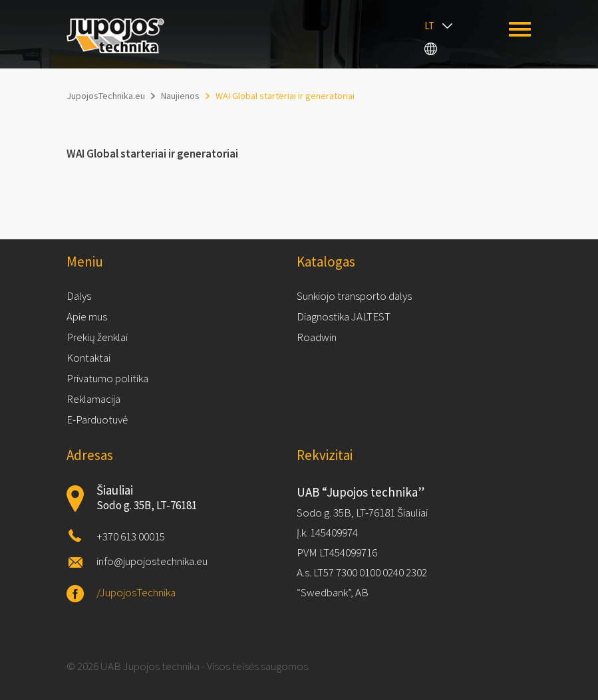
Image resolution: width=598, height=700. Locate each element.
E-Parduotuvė (97, 419)
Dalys (79, 296)
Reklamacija (93, 399)
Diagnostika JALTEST (344, 316)
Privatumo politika (107, 378)
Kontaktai (88, 358)
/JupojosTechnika (136, 592)
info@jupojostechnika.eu (152, 561)
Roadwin (317, 337)
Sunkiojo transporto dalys (354, 296)
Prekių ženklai (97, 337)
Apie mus (87, 316)
